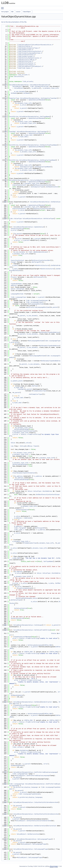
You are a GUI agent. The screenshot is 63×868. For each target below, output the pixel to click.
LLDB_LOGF (16, 558)
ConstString (14, 117)
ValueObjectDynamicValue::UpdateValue (28, 227)
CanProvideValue (25, 588)
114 (4, 227)
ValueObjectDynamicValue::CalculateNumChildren (28, 180)
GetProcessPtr (39, 277)
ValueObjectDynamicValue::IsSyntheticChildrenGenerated (36, 802)
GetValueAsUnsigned (35, 645)
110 (4, 219)
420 (4, 849)
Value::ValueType (18, 289)
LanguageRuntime (17, 294)
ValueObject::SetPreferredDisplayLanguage (33, 775)
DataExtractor (46, 702)
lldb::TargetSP (20, 528)
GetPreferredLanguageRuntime (38, 307)
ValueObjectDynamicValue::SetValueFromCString (32, 630)
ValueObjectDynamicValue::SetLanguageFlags (31, 849)
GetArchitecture (42, 265)
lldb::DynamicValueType (39, 86)
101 (4, 202)
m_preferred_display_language (26, 787)
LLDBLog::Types (32, 446)
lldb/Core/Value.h (25, 46)
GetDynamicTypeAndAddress (49, 332)
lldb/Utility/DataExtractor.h (29, 58)
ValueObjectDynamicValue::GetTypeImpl (32, 132)
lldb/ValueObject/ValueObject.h (30, 66)
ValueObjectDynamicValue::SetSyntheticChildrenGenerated (36, 814)
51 (4, 117)
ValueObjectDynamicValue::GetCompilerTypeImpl (38, 98)
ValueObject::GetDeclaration (28, 834)
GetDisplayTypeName (43, 167)
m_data (15, 265)
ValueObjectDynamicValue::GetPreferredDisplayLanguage (35, 785)
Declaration (19, 76)
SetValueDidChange (21, 429)
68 (4, 145)
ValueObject (27, 12)
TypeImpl (12, 132)
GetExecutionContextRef (43, 185)
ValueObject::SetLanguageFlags (30, 857)
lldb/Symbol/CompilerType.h (28, 48)
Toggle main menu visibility (3, 7)
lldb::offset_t (18, 747)
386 (4, 784)
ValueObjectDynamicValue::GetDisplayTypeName (37, 160)
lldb (12, 12)
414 (4, 839)
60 (4, 132)
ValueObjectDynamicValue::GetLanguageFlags (34, 839)
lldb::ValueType (15, 219)
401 (4, 814)
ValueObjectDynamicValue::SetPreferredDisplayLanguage (35, 772)
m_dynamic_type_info (51, 88)
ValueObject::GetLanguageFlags (34, 844)
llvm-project (5, 12)
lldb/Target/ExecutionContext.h (30, 51)
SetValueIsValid (17, 229)
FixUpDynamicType (39, 391)
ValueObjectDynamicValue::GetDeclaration (30, 826)
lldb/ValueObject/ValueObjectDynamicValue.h (35, 45)
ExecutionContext (19, 185)
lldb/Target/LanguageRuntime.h (30, 53)
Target (13, 262)
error (15, 638)
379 (4, 772)
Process (14, 277)
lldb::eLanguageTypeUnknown (37, 300)
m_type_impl (28, 135)
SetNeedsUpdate (17, 695)
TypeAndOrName (16, 284)
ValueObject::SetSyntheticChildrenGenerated (33, 821)
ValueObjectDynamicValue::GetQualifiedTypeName (38, 145)
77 (4, 160)
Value (13, 443)
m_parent (23, 108)
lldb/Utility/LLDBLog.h (27, 60)
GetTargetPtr (37, 262)
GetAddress (24, 750)
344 (4, 702)
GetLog (23, 446)
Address (14, 285)
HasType (35, 386)
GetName (26, 93)
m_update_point (17, 381)
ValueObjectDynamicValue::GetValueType (38, 219)
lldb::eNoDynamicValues (38, 252)
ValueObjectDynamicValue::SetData (27, 702)
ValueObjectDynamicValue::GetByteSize (45, 202)
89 (4, 180)
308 (4, 625)
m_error (14, 230)
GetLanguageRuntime (36, 304)
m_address (36, 88)
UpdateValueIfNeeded (36, 100)
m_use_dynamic (20, 91)
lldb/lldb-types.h (25, 68)
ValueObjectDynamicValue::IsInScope (28, 625)
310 (4, 630)
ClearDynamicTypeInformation (24, 431)
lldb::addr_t (19, 530)
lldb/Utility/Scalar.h (26, 63)
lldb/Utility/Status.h (26, 65)
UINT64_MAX (48, 645)
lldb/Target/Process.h (26, 55)
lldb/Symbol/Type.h (25, 50)
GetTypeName (48, 561)
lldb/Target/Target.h (26, 56)
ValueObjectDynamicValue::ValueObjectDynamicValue (29, 85)
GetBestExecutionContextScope (48, 494)
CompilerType (14, 98)
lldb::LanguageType (18, 297)
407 (4, 826)
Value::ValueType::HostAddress (40, 491)
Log (12, 446)
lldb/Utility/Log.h (25, 61)
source (18, 12)
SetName (14, 93)
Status (54, 633)
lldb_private (23, 75)
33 (4, 85)
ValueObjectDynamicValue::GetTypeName (34, 117)
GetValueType (16, 600)
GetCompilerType (26, 167)
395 (4, 802)
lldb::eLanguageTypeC (34, 302)
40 (4, 98)
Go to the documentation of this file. (14, 22)
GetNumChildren (52, 187)
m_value (23, 105)
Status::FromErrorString (31, 434)
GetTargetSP (40, 528)
